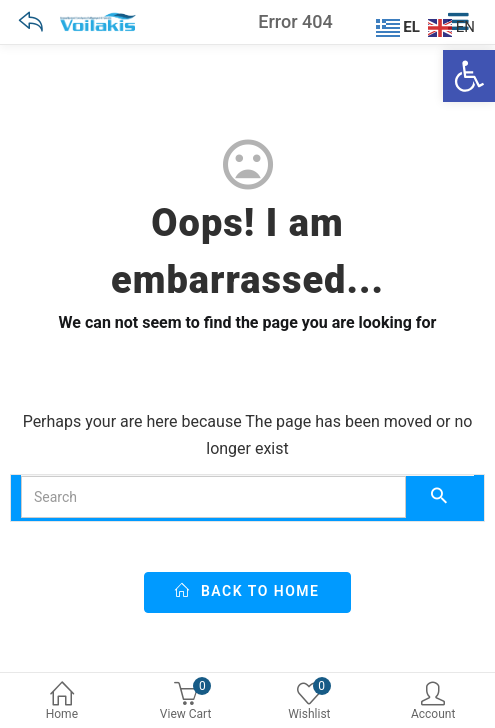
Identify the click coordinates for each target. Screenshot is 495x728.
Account (433, 702)
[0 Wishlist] (310, 704)
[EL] (400, 26)
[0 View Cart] (186, 704)
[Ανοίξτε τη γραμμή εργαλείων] (469, 76)
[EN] (454, 26)
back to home (247, 591)
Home (62, 702)
